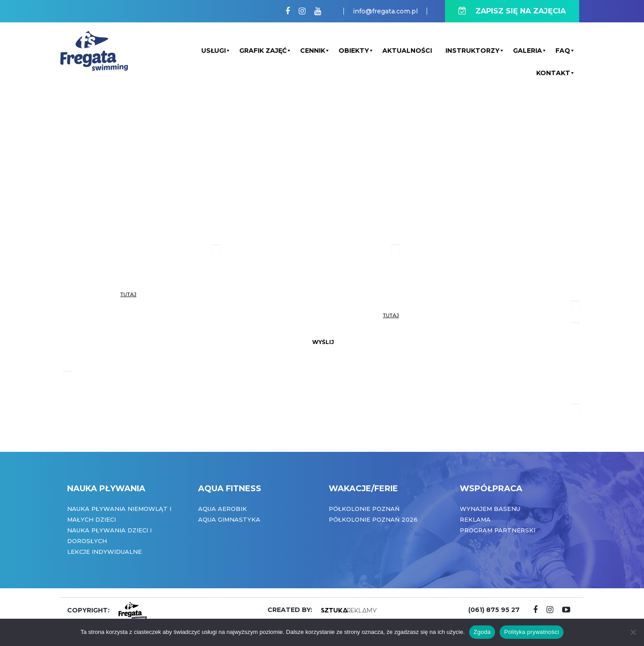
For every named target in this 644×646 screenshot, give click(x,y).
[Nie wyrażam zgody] (633, 632)
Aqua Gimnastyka (229, 519)
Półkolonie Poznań (364, 509)
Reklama (475, 519)
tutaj (128, 294)
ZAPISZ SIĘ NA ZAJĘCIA (512, 11)
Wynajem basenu (490, 509)
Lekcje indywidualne (104, 552)
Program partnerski (498, 530)
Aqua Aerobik (222, 509)
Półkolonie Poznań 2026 (373, 519)
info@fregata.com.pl (385, 11)
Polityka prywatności (532, 632)
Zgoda (482, 632)
